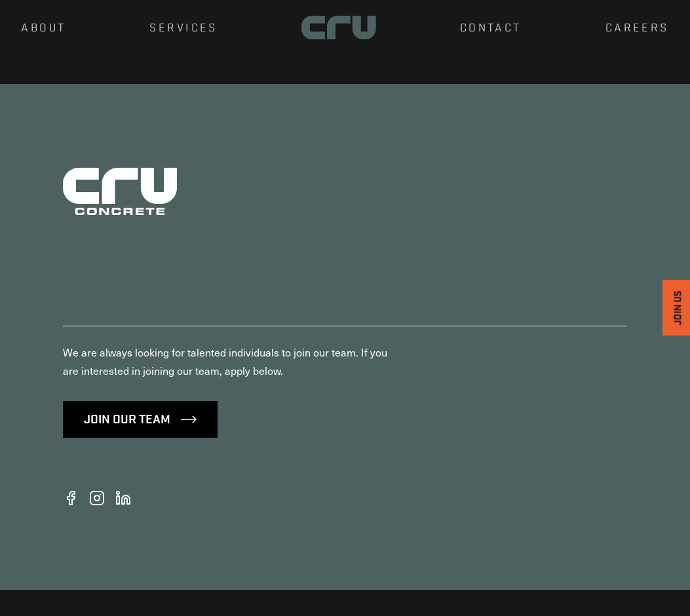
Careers (637, 27)
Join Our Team (140, 444)
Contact (491, 27)
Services (183, 27)
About (43, 27)
